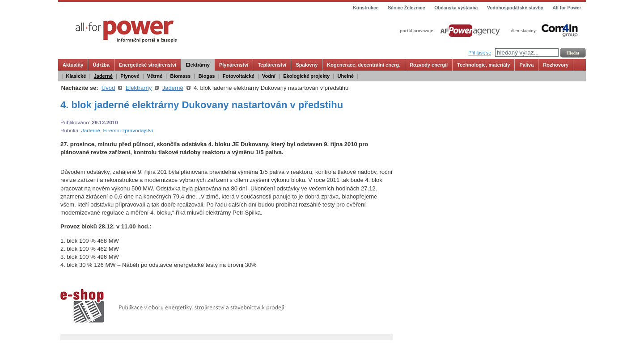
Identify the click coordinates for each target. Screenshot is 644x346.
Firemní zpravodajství (128, 130)
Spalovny (307, 65)
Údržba (101, 65)
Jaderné (103, 76)
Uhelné (346, 76)
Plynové (130, 76)
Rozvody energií (429, 65)
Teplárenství (272, 65)
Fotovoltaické (239, 76)
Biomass (180, 76)
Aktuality (73, 65)
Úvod (108, 88)
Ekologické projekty (306, 76)
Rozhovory (556, 65)
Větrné (155, 76)
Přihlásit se (480, 53)
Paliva (526, 65)
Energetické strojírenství (148, 65)
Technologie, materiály (483, 65)
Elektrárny (198, 65)
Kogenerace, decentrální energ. (364, 65)
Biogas (207, 76)
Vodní (269, 76)
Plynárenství (234, 65)
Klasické (76, 76)
